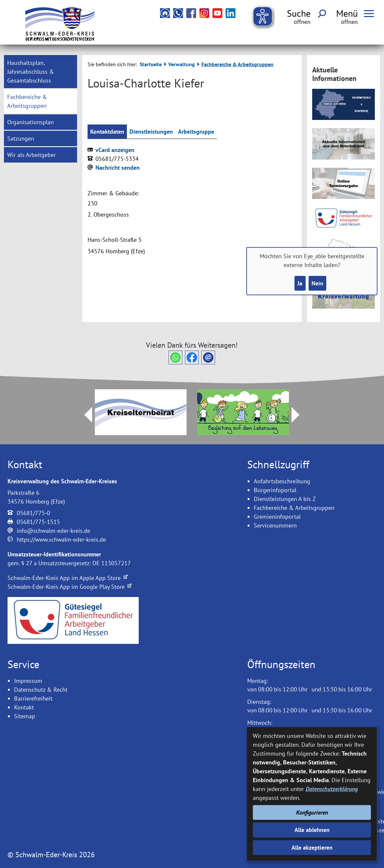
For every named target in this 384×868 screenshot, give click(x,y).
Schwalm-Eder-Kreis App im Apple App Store (68, 578)
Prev (84, 415)
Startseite (151, 64)
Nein (317, 283)
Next (299, 415)
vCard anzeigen (115, 150)
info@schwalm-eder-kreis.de (53, 531)
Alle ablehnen (312, 830)
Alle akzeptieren (312, 848)
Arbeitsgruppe (196, 132)
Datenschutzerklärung (332, 789)
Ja (300, 283)
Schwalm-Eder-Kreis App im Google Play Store (70, 587)
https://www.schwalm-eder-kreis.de (61, 540)
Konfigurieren (312, 812)
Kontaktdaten (107, 132)
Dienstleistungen (151, 132)
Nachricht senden (118, 168)
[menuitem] (40, 72)
